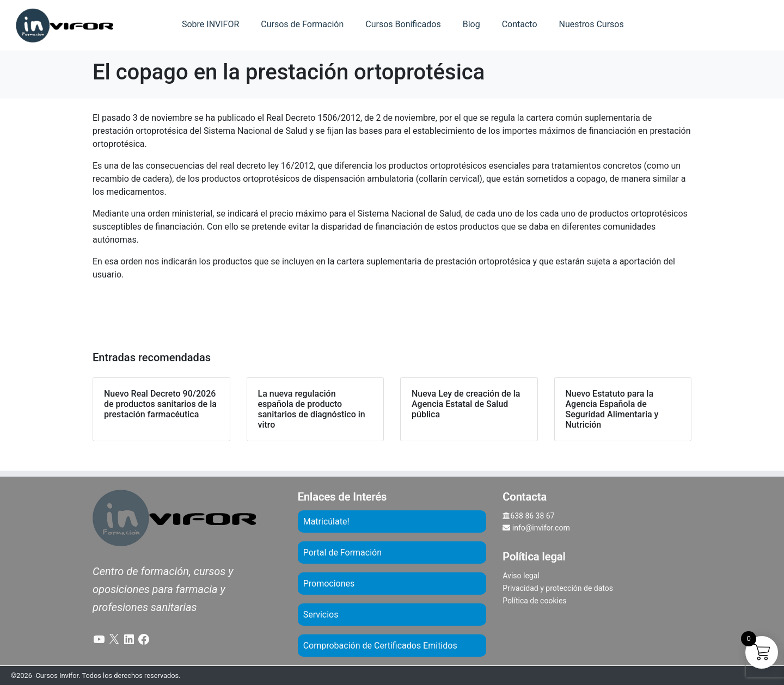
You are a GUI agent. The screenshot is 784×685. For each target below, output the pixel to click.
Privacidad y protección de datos (558, 588)
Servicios (321, 615)
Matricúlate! (326, 522)
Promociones (329, 584)
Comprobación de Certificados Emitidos (380, 646)
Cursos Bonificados (403, 24)
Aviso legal (521, 576)
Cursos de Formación (302, 24)
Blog (471, 24)
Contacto (520, 24)
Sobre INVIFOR (210, 24)
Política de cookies (534, 601)
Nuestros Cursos (592, 24)
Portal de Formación (342, 553)
